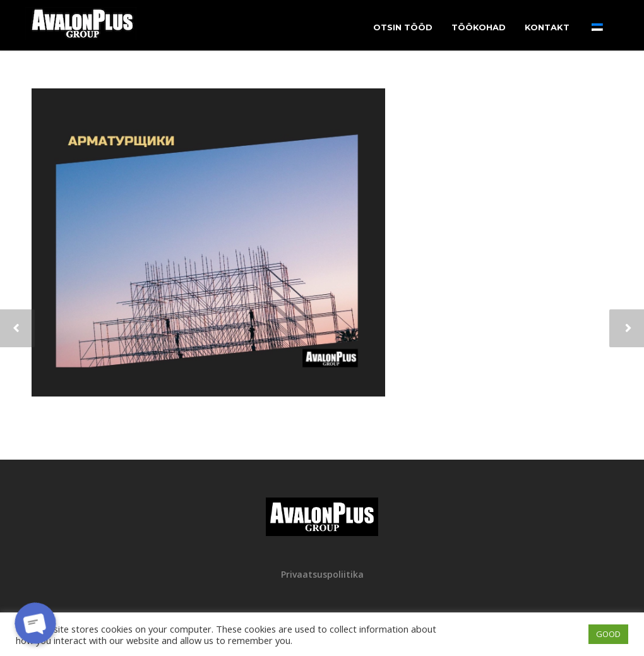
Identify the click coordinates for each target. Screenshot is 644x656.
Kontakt (547, 27)
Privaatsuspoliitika (322, 574)
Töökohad (479, 27)
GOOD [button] (608, 634)
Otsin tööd (403, 27)
